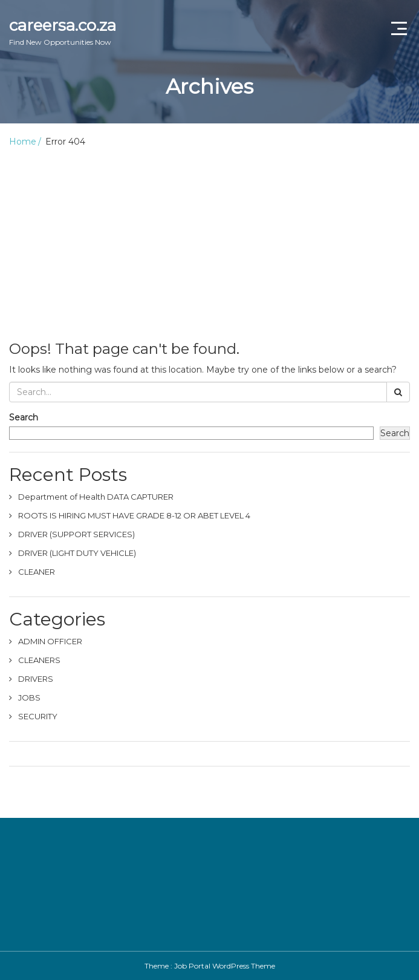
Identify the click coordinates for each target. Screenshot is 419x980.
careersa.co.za (63, 31)
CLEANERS (39, 660)
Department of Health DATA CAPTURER (96, 497)
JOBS (29, 697)
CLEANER (37, 572)
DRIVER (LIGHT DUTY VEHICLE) (77, 553)
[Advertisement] (209, 238)
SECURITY (38, 716)
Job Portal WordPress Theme (225, 966)
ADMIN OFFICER (50, 641)
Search (24, 417)
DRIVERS (36, 679)
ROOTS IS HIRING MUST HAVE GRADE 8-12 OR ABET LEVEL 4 (134, 515)
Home (23, 142)
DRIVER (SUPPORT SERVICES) (76, 534)
